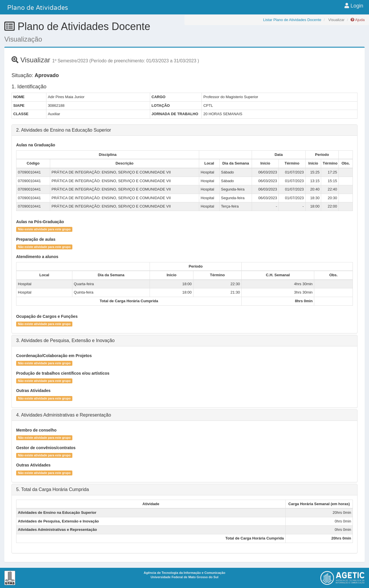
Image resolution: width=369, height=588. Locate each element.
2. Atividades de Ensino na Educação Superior (64, 130)
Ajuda (358, 20)
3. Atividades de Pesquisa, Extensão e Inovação (65, 340)
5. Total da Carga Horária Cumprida (52, 489)
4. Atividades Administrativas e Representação (64, 415)
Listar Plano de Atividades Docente (292, 20)
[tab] (184, 130)
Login (354, 6)
